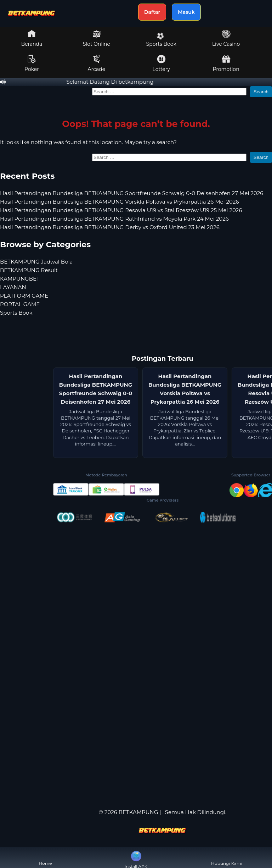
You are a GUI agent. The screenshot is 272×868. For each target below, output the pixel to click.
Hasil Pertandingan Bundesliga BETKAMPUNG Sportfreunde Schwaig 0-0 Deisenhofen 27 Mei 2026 (132, 193)
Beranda (32, 38)
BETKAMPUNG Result (29, 270)
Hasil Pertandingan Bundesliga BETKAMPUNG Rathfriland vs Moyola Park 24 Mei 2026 (114, 219)
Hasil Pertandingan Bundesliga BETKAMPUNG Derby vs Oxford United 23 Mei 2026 (110, 227)
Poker (32, 63)
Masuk (186, 12)
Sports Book (161, 40)
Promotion (226, 63)
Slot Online (97, 38)
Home (45, 858)
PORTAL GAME (20, 304)
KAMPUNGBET (20, 279)
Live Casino (226, 38)
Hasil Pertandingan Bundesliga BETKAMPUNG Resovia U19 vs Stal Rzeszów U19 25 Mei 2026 (121, 210)
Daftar (152, 12)
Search (261, 92)
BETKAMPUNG (138, 812)
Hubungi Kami (227, 858)
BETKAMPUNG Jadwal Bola (36, 262)
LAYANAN (13, 287)
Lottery (161, 63)
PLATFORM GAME (24, 296)
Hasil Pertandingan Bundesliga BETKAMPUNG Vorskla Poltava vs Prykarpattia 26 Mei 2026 (120, 202)
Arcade (97, 63)
